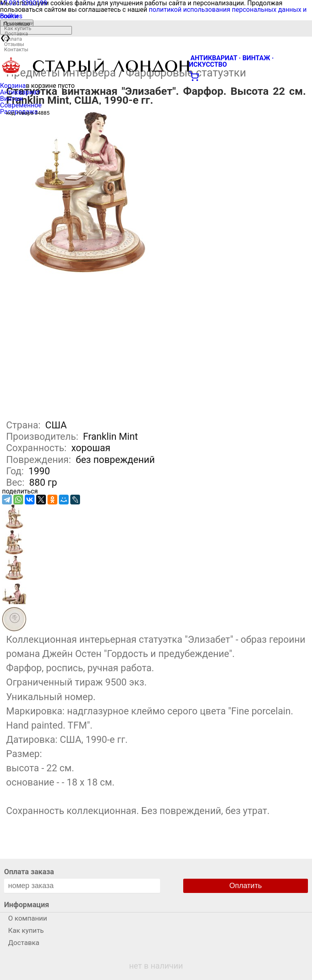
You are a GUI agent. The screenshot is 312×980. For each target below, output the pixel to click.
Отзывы (14, 44)
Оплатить (246, 886)
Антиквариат (20, 92)
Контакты (16, 49)
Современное (21, 105)
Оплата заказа (29, 872)
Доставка (16, 34)
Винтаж (12, 99)
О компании (19, 23)
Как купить (18, 28)
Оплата (13, 39)
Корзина (13, 86)
